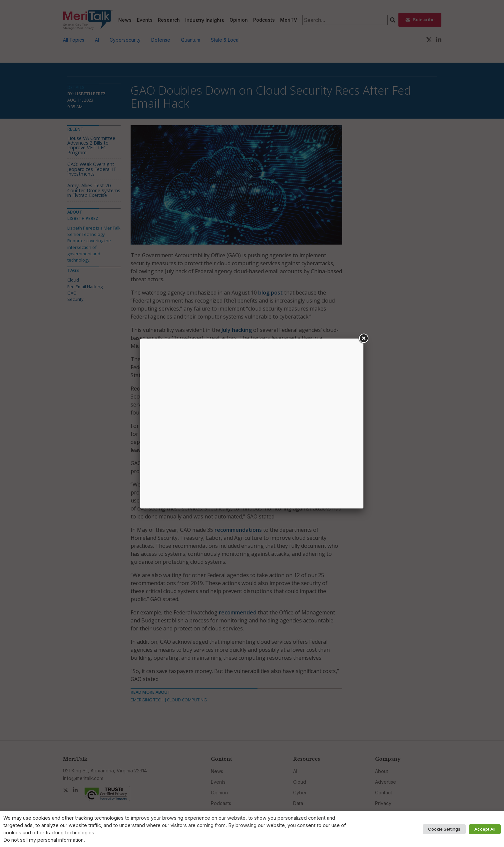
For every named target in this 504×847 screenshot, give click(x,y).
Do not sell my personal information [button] (43, 840)
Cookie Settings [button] (444, 829)
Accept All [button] (485, 829)
